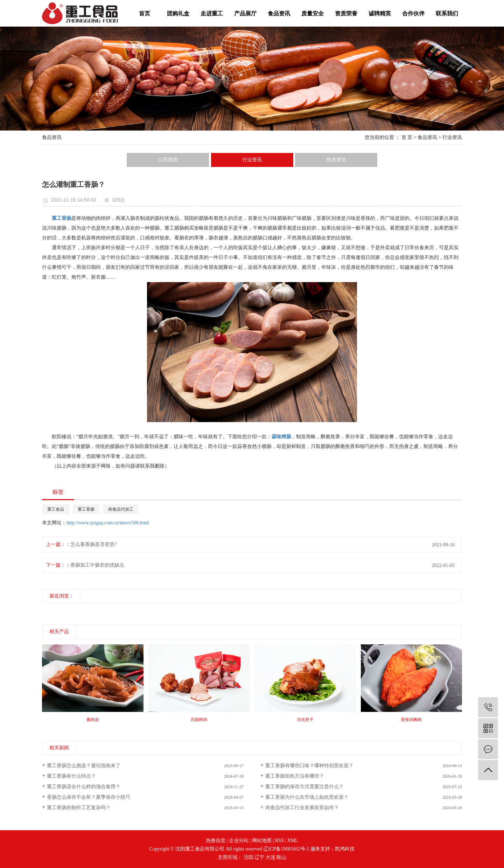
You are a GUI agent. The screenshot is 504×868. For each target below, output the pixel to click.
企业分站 (239, 841)
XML (293, 841)
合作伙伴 (413, 13)
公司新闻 (168, 160)
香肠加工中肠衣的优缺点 (97, 565)
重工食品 (56, 509)
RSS (279, 841)
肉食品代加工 (121, 509)
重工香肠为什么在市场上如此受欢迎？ (307, 797)
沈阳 (248, 857)
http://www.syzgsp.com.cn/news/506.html (108, 523)
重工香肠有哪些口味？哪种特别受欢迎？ (309, 766)
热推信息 (216, 841)
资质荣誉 (346, 13)
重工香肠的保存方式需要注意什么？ (304, 787)
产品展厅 (245, 13)
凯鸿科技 (345, 849)
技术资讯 (336, 160)
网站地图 (262, 841)
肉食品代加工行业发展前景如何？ (302, 808)
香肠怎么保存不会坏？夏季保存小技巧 (89, 797)
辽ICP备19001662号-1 (286, 849)
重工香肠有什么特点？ (71, 776)
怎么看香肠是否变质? (93, 544)
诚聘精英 (380, 13)
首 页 (407, 137)
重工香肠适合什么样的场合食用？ (84, 787)
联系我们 (447, 13)
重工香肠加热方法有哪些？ (295, 776)
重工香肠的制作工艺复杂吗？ (79, 808)
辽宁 (259, 857)
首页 (145, 13)
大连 (271, 857)
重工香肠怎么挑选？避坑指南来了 (84, 766)
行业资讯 (452, 137)
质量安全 (313, 13)
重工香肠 (86, 509)
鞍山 (281, 857)
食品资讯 (279, 13)
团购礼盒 (178, 13)
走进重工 (212, 13)
